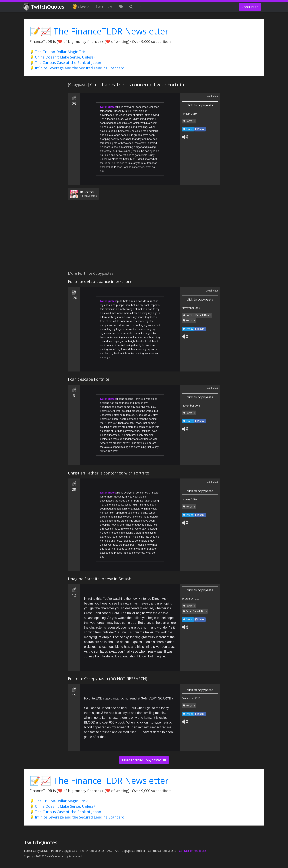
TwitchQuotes (44, 7)
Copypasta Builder (133, 851)
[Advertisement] (144, 238)
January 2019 (189, 114)
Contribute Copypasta (162, 851)
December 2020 (191, 698)
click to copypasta (200, 105)
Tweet (188, 129)
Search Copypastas (92, 851)
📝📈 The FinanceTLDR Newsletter (99, 31)
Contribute (250, 7)
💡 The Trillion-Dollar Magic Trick (59, 52)
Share (200, 129)
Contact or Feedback (192, 851)
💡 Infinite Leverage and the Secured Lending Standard (77, 68)
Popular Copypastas (64, 851)
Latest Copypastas (36, 851)
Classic (81, 7)
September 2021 (191, 599)
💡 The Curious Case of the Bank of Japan (65, 63)
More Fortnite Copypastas (144, 760)
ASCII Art (104, 7)
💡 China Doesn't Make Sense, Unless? (62, 57)
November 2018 (191, 308)
